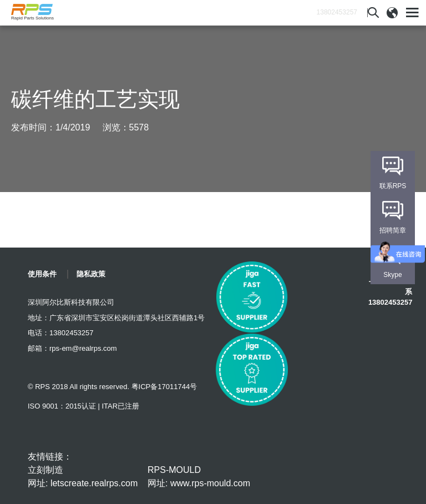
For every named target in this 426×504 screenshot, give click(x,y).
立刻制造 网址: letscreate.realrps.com (83, 477)
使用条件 (42, 274)
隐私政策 (91, 274)
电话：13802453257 (61, 333)
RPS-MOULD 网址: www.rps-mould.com (199, 477)
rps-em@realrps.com (83, 348)
